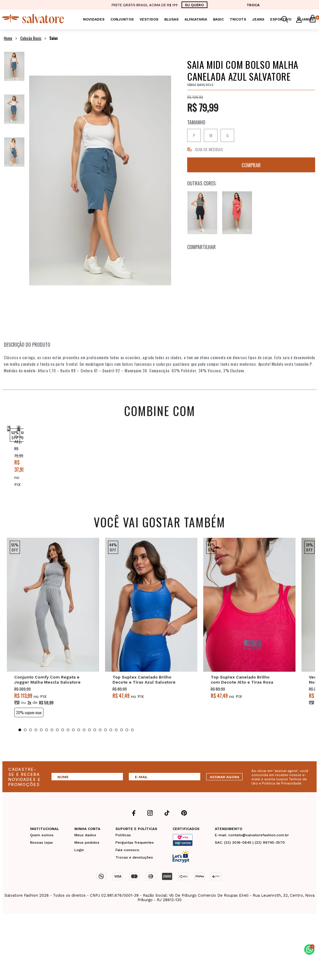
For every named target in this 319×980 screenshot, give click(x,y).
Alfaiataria (196, 19)
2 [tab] (25, 744)
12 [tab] (79, 744)
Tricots (238, 19)
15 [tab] (95, 744)
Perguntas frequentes (135, 857)
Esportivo (281, 19)
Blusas (171, 19)
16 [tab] (100, 744)
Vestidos (149, 19)
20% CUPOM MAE (29, 727)
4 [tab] (36, 744)
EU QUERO (194, 5)
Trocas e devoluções (134, 872)
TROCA (253, 5)
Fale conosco (127, 864)
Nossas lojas (42, 857)
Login (79, 864)
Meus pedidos (87, 857)
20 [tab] (122, 744)
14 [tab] (89, 744)
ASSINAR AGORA (225, 791)
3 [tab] (31, 744)
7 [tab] (52, 744)
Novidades (94, 19)
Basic (218, 19)
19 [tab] (116, 744)
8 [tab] (57, 744)
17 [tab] (105, 744)
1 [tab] (20, 744)
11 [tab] (73, 744)
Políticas (123, 849)
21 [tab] (127, 744)
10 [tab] (68, 744)
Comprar (251, 165)
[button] (309, 949)
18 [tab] (111, 744)
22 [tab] (132, 744)
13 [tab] (84, 744)
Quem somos (42, 849)
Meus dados (85, 849)
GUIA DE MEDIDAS (209, 149)
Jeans (258, 19)
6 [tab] (47, 744)
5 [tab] (41, 744)
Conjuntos (122, 19)
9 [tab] (63, 744)
